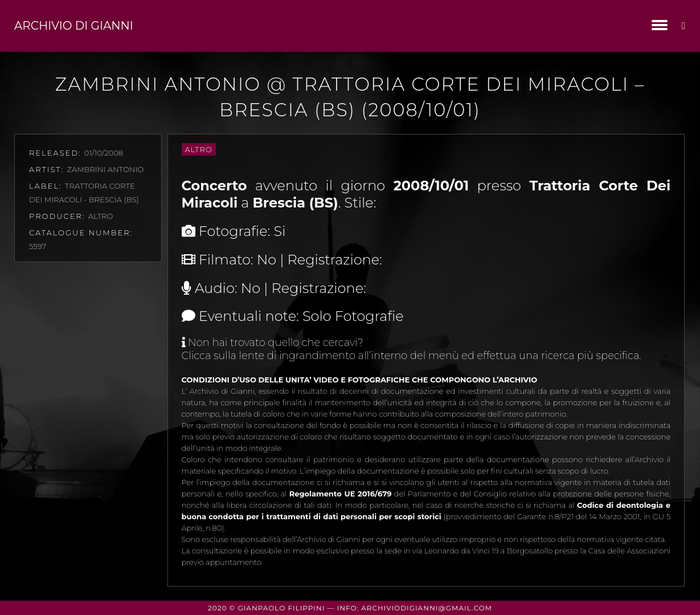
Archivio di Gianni (74, 26)
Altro (199, 149)
